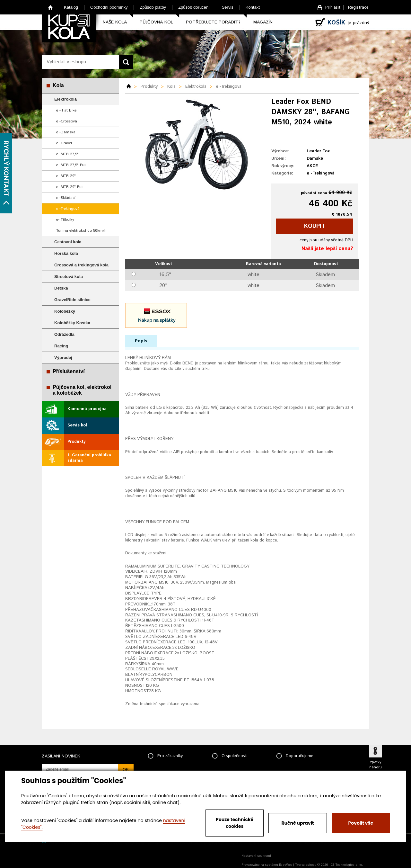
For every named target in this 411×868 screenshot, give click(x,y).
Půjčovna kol (156, 22)
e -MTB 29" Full (70, 187)
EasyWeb (286, 865)
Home (51, 7)
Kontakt (253, 7)
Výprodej (63, 358)
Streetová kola (69, 277)
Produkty (76, 442)
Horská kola (66, 253)
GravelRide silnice (72, 300)
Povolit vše (361, 823)
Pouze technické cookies (235, 823)
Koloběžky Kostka (72, 323)
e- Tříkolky (65, 220)
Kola (58, 85)
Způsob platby (153, 7)
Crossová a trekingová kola (81, 265)
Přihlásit (333, 8)
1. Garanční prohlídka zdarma (89, 458)
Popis (141, 341)
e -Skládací (66, 198)
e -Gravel (64, 143)
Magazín (263, 22)
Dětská (61, 288)
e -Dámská (66, 132)
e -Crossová (67, 121)
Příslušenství (69, 371)
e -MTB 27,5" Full (71, 165)
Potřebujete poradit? (213, 22)
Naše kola (115, 22)
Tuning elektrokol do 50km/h (81, 231)
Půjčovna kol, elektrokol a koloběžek (82, 390)
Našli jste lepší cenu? (327, 249)
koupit (315, 226)
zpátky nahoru (376, 765)
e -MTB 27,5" (67, 154)
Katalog (71, 7)
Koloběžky (65, 311)
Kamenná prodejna (87, 409)
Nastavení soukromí (256, 856)
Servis (228, 7)
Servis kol (77, 425)
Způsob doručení (194, 7)
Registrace (358, 8)
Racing (61, 346)
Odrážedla (64, 334)
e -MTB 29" (66, 176)
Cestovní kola (68, 242)
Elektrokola (66, 99)
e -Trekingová (68, 209)
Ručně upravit (297, 823)
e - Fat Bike (66, 110)
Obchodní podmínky (109, 7)
